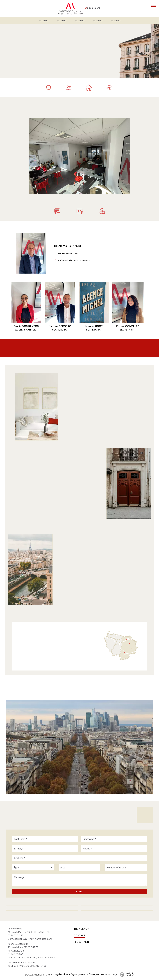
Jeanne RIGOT (94, 326)
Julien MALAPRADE (68, 246)
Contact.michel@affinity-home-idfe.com (30, 939)
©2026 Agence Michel (37, 974)
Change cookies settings (103, 974)
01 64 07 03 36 (15, 954)
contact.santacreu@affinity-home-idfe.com (31, 957)
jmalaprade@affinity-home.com (74, 260)
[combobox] (33, 867)
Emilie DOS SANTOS (26, 326)
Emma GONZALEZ (128, 326)
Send (79, 892)
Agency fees (78, 974)
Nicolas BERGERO (60, 326)
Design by (126, 975)
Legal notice (61, 974)
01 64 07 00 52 (16, 935)
